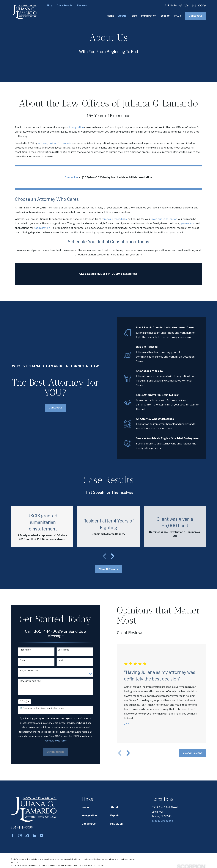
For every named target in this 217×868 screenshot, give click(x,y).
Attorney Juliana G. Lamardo (54, 143)
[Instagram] (20, 835)
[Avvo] (27, 835)
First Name (23, 650)
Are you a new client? (28, 671)
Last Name (61, 650)
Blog (49, 5)
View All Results (109, 569)
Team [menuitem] (134, 16)
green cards (188, 223)
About (114, 807)
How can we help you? (28, 681)
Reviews (82, 5)
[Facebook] (13, 835)
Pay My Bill (117, 824)
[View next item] (113, 556)
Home (85, 807)
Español (115, 815)
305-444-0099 (195, 6)
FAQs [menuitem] (178, 16)
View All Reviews (190, 753)
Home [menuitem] (110, 16)
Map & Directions (163, 821)
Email (58, 660)
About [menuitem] (122, 16)
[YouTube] (42, 835)
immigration (76, 127)
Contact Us (196, 16)
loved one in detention (164, 219)
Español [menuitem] (165, 16)
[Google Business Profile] (34, 835)
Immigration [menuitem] (149, 16)
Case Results (65, 5)
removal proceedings (114, 219)
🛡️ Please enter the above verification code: (39, 708)
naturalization (42, 228)
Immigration (89, 815)
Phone (20, 660)
